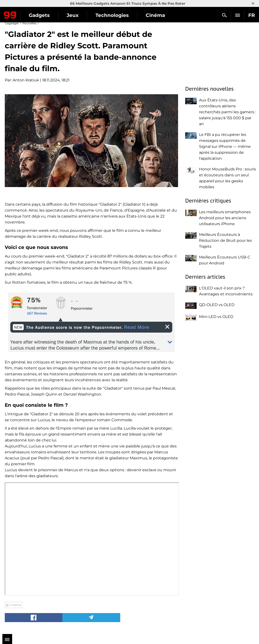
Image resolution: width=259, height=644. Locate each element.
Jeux (73, 15)
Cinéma (155, 15)
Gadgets (39, 15)
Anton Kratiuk (26, 80)
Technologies (112, 15)
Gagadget (10, 14)
